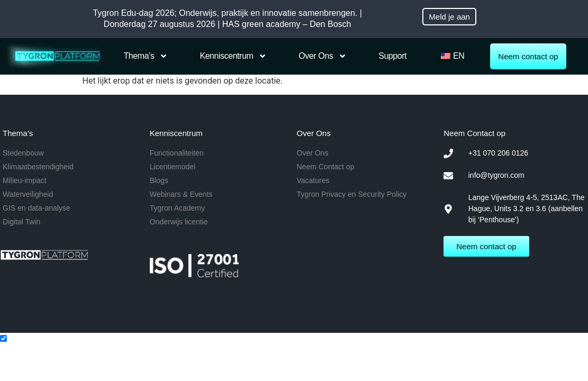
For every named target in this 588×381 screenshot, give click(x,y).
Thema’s (146, 56)
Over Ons (323, 56)
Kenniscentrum (233, 56)
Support (392, 56)
